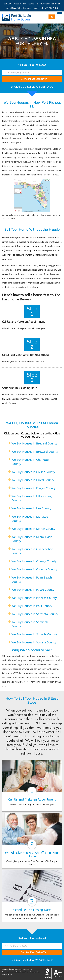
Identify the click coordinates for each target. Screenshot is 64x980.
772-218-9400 (51, 8)
